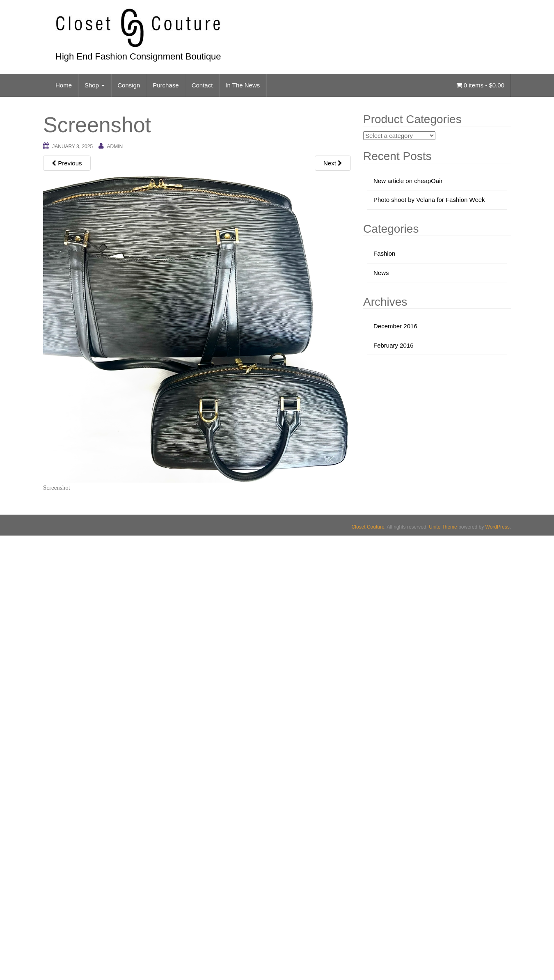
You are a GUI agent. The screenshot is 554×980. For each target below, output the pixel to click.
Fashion (384, 253)
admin (115, 147)
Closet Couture (368, 527)
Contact (202, 85)
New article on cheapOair (408, 181)
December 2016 (395, 326)
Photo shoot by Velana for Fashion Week (429, 200)
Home (64, 85)
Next (333, 163)
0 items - (480, 85)
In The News (243, 85)
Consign (129, 85)
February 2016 (394, 345)
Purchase (166, 85)
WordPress (498, 527)
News (381, 273)
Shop (95, 85)
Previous (67, 163)
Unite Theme (443, 527)
